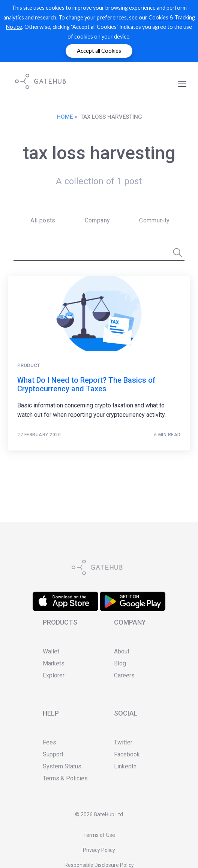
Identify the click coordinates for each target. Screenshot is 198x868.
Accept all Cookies (99, 51)
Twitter (123, 742)
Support (53, 754)
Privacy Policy (99, 850)
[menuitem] (40, 221)
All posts (43, 220)
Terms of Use (99, 835)
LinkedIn (125, 766)
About (122, 651)
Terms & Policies (65, 778)
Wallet (51, 651)
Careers (124, 675)
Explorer (54, 675)
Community (154, 220)
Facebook (127, 754)
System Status (62, 766)
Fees (49, 742)
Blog (120, 663)
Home (65, 117)
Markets (54, 663)
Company (97, 220)
